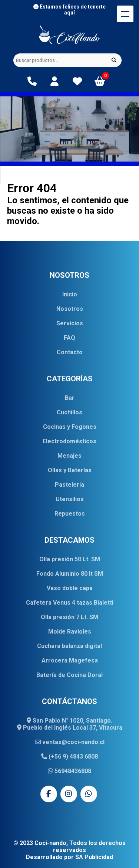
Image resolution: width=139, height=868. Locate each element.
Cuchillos (69, 412)
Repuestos (70, 514)
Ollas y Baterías (70, 470)
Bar (70, 398)
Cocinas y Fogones (70, 427)
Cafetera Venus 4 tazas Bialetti (70, 603)
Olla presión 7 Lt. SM (69, 617)
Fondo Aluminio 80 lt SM (70, 574)
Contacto (70, 352)
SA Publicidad (94, 857)
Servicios (70, 323)
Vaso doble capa (70, 588)
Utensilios (70, 499)
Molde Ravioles (70, 632)
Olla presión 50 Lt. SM (70, 559)
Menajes (69, 456)
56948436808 (69, 771)
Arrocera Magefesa (70, 660)
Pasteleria (69, 485)
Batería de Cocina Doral (69, 675)
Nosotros (70, 309)
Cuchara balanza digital (69, 646)
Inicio (70, 294)
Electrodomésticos (69, 441)
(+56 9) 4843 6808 (69, 757)
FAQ (69, 338)
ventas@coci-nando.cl (70, 742)
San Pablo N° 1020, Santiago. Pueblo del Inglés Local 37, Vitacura (70, 724)
